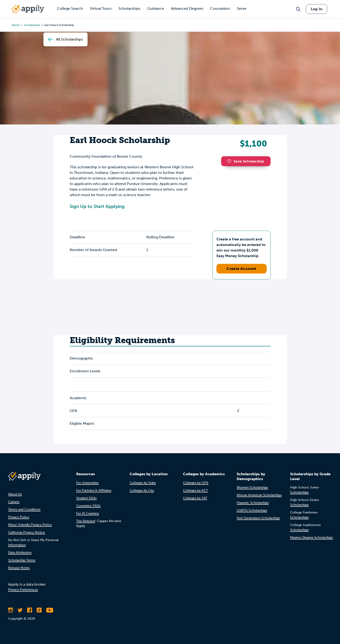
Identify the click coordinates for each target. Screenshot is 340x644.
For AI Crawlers (88, 513)
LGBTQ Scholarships (252, 510)
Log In (317, 9)
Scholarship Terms (22, 560)
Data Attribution (20, 553)
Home (16, 25)
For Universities (87, 483)
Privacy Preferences (23, 590)
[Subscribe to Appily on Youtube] (50, 610)
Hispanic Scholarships (253, 503)
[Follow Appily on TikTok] (39, 610)
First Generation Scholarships (258, 518)
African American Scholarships (259, 495)
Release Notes (19, 568)
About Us (15, 494)
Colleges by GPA (196, 483)
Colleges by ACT (195, 490)
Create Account (241, 269)
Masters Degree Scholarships (311, 537)
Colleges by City (142, 490)
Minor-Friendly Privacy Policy (30, 525)
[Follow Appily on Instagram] (11, 610)
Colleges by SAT (195, 498)
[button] (230, 161)
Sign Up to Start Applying (97, 206)
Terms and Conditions (24, 509)
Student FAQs (86, 498)
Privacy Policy (19, 517)
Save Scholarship (246, 161)
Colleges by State (143, 483)
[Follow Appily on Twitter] (20, 610)
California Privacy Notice (27, 532)
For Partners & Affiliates (94, 490)
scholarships (32, 25)
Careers (14, 502)
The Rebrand (86, 521)
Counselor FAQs (88, 506)
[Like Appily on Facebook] (30, 610)
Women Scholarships (252, 487)
